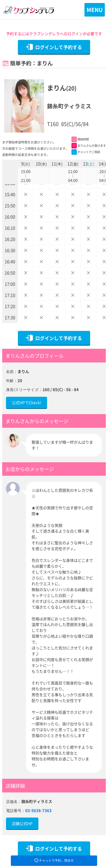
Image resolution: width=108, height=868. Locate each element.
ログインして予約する (59, 47)
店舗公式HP (22, 823)
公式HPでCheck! (27, 402)
